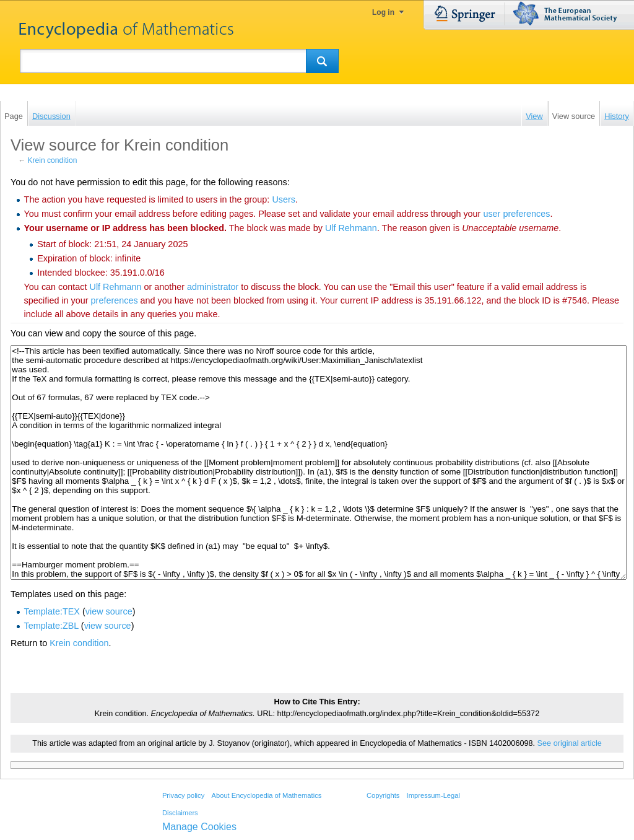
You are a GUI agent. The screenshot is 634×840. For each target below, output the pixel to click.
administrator (213, 287)
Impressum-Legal (433, 795)
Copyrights (383, 795)
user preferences (516, 214)
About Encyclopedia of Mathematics (266, 795)
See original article (570, 743)
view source (109, 611)
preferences (115, 300)
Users (284, 199)
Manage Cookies (199, 827)
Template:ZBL (51, 626)
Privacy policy (183, 795)
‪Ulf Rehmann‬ (351, 228)
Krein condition (53, 160)
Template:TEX (52, 611)
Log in (383, 12)
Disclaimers (180, 813)
